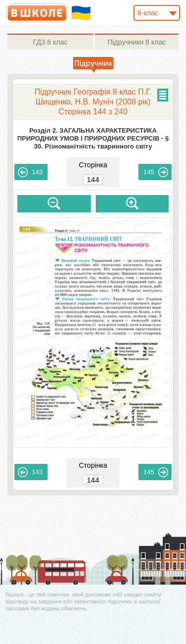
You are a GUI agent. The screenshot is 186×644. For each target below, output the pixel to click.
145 (156, 172)
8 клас (50, 42)
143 (30, 172)
